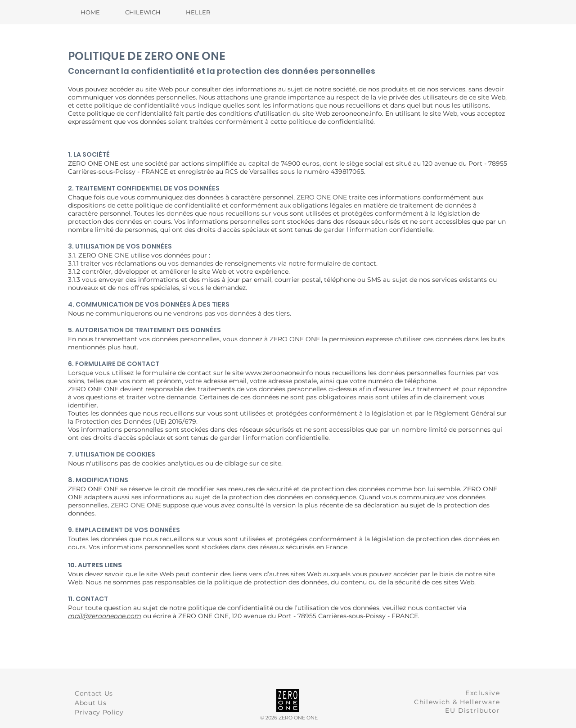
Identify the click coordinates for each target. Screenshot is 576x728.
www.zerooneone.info (279, 373)
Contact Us (94, 693)
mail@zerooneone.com (105, 616)
